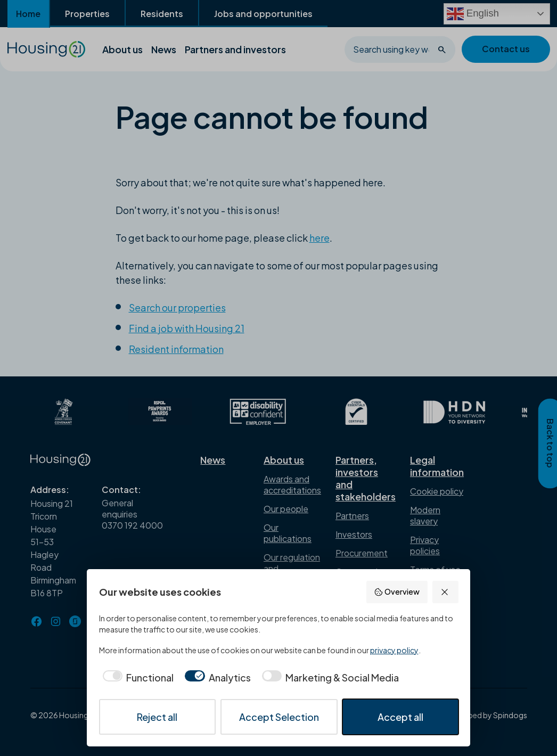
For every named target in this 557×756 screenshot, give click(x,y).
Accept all (400, 717)
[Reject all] (445, 592)
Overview (397, 592)
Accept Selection (279, 717)
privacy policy (394, 650)
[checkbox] (137, 677)
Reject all (157, 717)
